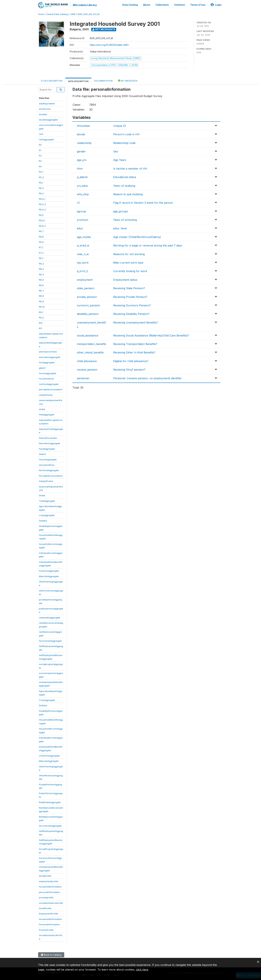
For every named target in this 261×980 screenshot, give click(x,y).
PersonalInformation (49, 924)
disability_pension (88, 314)
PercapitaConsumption (51, 475)
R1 (40, 150)
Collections (162, 5)
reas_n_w (83, 254)
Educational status (125, 177)
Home (41, 14)
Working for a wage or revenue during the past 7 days (148, 245)
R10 (41, 323)
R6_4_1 (42, 199)
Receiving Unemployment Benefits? (136, 322)
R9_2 (41, 317)
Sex (116, 151)
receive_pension (87, 369)
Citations (180, 5)
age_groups (121, 211)
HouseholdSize (47, 465)
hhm (80, 168)
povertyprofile (46, 897)
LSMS (73, 14)
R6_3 (41, 193)
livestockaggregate (49, 571)
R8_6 (41, 285)
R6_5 (41, 215)
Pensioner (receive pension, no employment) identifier (147, 378)
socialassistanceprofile (51, 903)
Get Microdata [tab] (128, 80)
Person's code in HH (126, 134)
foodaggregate (47, 362)
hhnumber (84, 125)
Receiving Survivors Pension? (132, 305)
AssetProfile (45, 908)
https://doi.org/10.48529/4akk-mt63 (109, 45)
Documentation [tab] (103, 81)
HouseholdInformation (50, 919)
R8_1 (41, 258)
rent (41, 134)
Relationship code (124, 143)
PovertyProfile (46, 930)
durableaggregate (48, 119)
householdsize (47, 378)
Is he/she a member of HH (130, 168)
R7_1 (41, 247)
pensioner (83, 378)
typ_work (83, 262)
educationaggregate (50, 357)
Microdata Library (85, 5)
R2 (40, 155)
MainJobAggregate (49, 576)
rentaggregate (46, 139)
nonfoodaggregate (49, 384)
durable (43, 114)
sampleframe (46, 395)
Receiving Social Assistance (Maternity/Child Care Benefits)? (151, 335)
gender (81, 151)
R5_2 (41, 177)
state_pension (86, 288)
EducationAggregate (50, 443)
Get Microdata (104, 29)
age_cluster (84, 237)
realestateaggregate (50, 617)
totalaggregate (47, 414)
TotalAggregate (47, 501)
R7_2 (41, 252)
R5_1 (41, 172)
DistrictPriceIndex (48, 438)
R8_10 (42, 307)
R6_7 (41, 231)
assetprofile (45, 876)
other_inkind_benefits (90, 352)
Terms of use (198, 5)
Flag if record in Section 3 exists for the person (143, 203)
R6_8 (41, 236)
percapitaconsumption (51, 389)
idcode (81, 134)
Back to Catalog (51, 955)
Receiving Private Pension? (130, 297)
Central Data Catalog (57, 14)
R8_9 (41, 301)
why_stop (83, 194)
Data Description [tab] (78, 81)
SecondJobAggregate (50, 641)
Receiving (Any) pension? (129, 369)
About (147, 5)
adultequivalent (47, 103)
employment (85, 279)
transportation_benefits (92, 344)
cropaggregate (47, 515)
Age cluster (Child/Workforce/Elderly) (137, 237)
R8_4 (41, 274)
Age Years (120, 160)
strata (42, 409)
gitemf (42, 368)
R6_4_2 (42, 204)
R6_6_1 (42, 220)
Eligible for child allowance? (131, 361)
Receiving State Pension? (129, 288)
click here (142, 970)
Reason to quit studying (128, 194)
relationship (84, 143)
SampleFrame (46, 481)
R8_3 (41, 269)
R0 (40, 145)
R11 (40, 328)
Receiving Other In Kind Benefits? (134, 352)
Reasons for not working (129, 254)
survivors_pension (88, 305)
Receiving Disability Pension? (131, 314)
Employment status (125, 279)
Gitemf (42, 454)
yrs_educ (83, 185)
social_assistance (88, 335)
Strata (42, 495)
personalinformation (49, 892)
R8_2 (41, 263)
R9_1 (41, 312)
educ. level (120, 228)
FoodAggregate (47, 448)
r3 (78, 203)
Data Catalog (130, 5)
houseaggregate (48, 373)
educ (80, 228)
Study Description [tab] (52, 81)
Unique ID (120, 125)
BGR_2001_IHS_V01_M (89, 14)
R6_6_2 (42, 225)
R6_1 (41, 182)
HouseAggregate (48, 459)
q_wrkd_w (83, 245)
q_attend (82, 177)
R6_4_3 (42, 209)
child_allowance (87, 361)
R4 (40, 166)
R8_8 (41, 296)
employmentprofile (49, 881)
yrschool (82, 220)
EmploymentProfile (49, 913)
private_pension (87, 297)
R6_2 (41, 188)
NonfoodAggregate (49, 470)
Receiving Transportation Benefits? (135, 344)
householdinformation (50, 886)
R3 (40, 161)
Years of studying (124, 185)
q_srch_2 (82, 271)
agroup (81, 211)
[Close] (258, 962)
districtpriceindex (48, 351)
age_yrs (82, 160)
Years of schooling (125, 220)
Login (216, 5)
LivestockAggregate (49, 756)
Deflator (43, 520)
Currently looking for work (130, 271)
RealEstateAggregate (50, 802)
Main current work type (128, 262)
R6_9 (41, 242)
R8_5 (41, 280)
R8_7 (41, 290)
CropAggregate (47, 700)
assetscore (45, 109)
